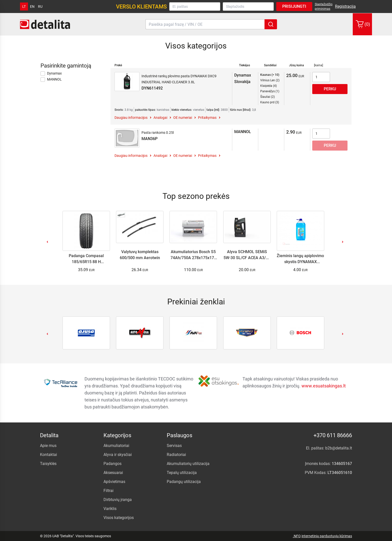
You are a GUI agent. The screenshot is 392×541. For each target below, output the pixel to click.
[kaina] (318, 65)
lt (24, 7)
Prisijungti (294, 6)
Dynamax (51, 74)
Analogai (160, 118)
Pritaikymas (207, 118)
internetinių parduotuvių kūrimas (327, 536)
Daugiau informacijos (131, 118)
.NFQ (297, 536)
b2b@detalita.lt (339, 448)
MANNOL (51, 80)
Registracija (345, 6)
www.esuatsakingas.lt (324, 386)
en (32, 7)
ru (40, 7)
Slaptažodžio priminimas (324, 7)
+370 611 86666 (333, 435)
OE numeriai (183, 118)
